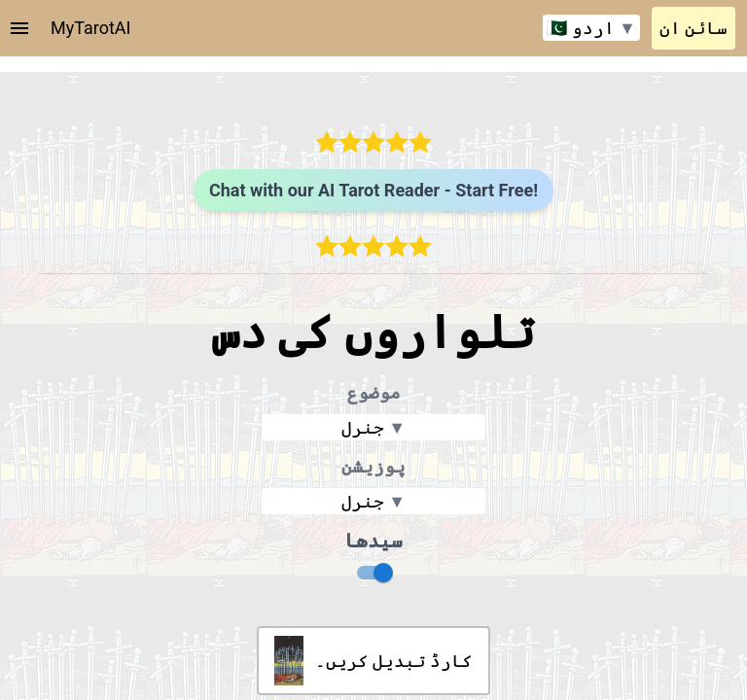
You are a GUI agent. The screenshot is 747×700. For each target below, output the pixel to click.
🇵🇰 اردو (591, 28)
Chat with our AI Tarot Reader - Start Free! (373, 190)
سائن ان (694, 28)
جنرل (373, 427)
